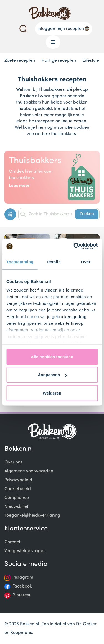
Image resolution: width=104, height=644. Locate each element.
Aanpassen (52, 375)
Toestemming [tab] (20, 262)
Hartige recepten (59, 61)
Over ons (13, 462)
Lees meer (19, 186)
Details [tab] (54, 262)
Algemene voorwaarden (29, 471)
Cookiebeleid (18, 489)
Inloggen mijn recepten (64, 28)
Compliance (17, 498)
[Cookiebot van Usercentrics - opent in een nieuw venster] (74, 246)
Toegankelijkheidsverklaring (32, 516)
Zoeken (87, 214)
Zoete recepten (20, 61)
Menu (51, 42)
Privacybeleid (18, 480)
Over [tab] (86, 262)
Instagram (23, 578)
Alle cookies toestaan (52, 356)
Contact (12, 542)
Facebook (22, 586)
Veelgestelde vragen (25, 551)
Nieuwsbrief (16, 507)
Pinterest (21, 595)
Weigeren (52, 393)
